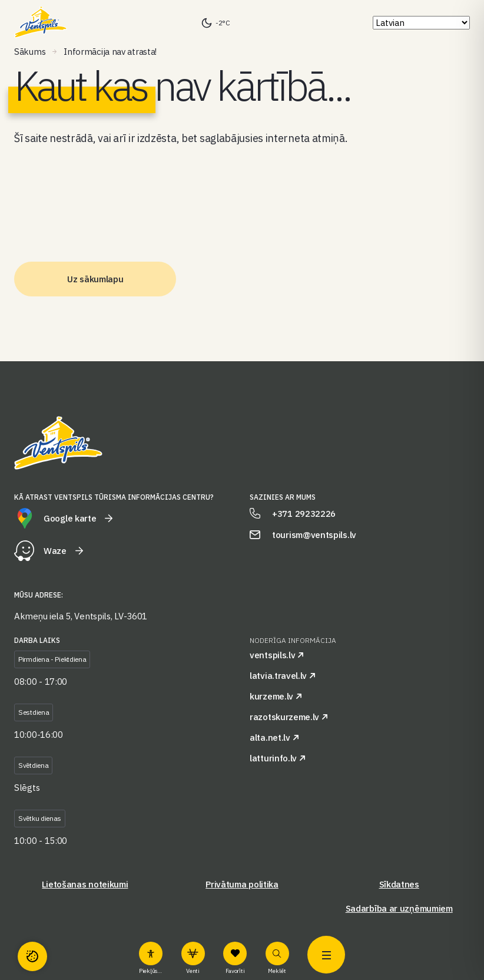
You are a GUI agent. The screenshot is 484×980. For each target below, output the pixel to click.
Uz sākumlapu (95, 279)
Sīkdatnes (399, 884)
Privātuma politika (242, 884)
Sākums (30, 52)
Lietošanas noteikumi (85, 884)
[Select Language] (421, 23)
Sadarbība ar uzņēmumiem (399, 908)
